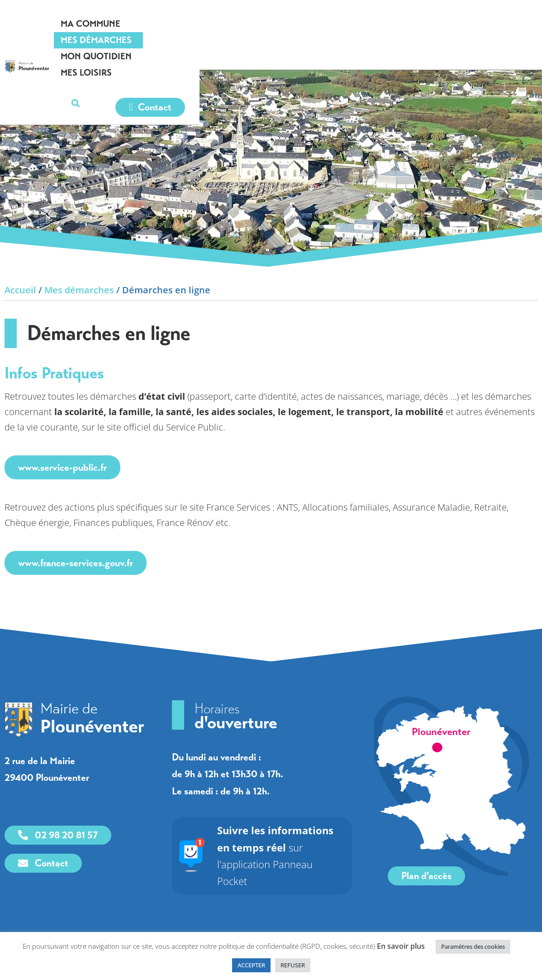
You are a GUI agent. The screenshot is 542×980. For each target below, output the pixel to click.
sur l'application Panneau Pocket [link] (283, 847)
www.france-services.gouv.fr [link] (76, 563)
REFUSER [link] (293, 965)
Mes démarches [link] (281, 24)
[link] (73, 38)
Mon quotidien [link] (370, 24)
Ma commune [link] (197, 24)
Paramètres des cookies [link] (473, 947)
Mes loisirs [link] (449, 24)
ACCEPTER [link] (251, 965)
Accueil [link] (20, 290)
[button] (522, 24)
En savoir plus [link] (401, 946)
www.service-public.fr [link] (62, 467)
